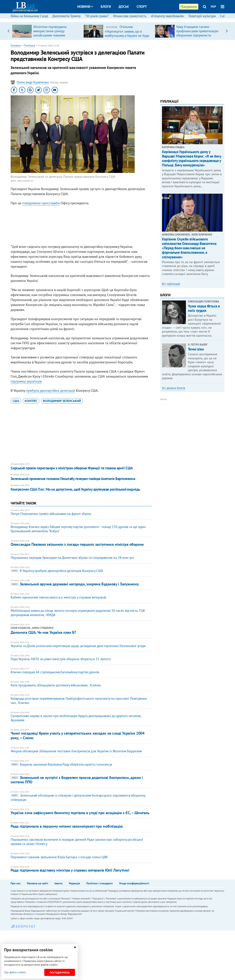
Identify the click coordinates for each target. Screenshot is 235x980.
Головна (16, 45)
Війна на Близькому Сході (29, 16)
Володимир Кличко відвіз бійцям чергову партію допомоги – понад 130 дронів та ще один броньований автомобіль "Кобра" (78, 529)
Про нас (16, 883)
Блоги (106, 7)
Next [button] (227, 31)
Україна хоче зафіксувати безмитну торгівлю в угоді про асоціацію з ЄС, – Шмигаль (80, 813)
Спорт (142, 7)
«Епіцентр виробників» (167, 16)
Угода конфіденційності (134, 883)
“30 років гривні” (97, 16)
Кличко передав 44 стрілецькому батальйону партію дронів (55, 672)
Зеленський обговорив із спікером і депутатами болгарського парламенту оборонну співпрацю (78, 798)
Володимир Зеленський (62, 401)
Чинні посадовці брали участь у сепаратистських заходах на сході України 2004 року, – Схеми (78, 735)
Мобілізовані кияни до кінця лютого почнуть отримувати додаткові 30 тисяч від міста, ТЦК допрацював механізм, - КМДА (78, 613)
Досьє (124, 7)
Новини (85, 7)
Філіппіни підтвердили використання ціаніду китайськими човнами (50, 31)
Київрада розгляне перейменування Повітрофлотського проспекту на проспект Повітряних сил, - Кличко (79, 701)
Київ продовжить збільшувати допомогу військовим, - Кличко (56, 685)
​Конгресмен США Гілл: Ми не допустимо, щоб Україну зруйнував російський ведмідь (75, 489)
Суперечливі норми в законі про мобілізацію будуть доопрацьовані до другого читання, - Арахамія (76, 718)
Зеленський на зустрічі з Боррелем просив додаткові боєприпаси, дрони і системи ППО (77, 780)
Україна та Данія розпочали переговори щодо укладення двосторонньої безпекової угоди (78, 646)
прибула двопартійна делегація (51, 391)
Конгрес (31, 401)
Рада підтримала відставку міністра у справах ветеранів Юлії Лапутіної (70, 870)
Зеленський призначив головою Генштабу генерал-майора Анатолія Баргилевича (73, 479)
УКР (213, 7)
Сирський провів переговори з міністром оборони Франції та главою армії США (72, 468)
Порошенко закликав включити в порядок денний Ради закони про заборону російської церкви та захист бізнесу (77, 842)
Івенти (58, 883)
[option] (46, 31)
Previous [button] (8, 31)
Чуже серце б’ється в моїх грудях (204, 308)
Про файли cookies (15, 972)
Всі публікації (171, 284)
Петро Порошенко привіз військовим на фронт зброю (51, 514)
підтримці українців (26, 381)
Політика (30, 45)
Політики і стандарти (100, 883)
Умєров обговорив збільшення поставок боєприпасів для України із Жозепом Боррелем (76, 751)
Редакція (74, 883)
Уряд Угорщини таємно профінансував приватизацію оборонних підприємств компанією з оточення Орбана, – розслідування (198, 35)
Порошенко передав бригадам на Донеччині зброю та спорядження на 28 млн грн (72, 558)
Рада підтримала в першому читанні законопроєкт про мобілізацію (67, 826)
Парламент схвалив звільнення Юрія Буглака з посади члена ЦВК (59, 857)
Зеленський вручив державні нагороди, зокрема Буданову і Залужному (75, 584)
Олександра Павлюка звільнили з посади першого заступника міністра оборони (77, 544)
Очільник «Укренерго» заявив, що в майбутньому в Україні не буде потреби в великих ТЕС (127, 33)
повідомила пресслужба (41, 203)
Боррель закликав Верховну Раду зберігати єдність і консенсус (62, 764)
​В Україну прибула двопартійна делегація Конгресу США (57, 571)
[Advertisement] (81, 226)
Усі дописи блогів (174, 388)
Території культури (202, 16)
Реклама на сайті (37, 883)
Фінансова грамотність (130, 16)
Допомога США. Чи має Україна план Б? (43, 632)
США (16, 401)
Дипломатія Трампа (66, 16)
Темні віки (196, 349)
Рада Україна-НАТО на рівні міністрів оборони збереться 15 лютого (61, 659)
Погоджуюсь (60, 972)
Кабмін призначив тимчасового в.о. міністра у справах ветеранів (58, 597)
